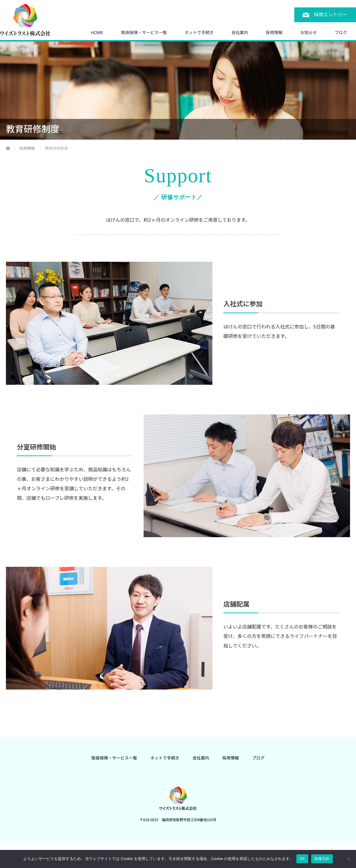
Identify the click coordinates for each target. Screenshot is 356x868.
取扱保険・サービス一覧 (144, 33)
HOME (97, 33)
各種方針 (322, 859)
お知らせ (309, 33)
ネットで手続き (199, 33)
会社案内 (240, 33)
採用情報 (274, 33)
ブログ (341, 33)
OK (302, 859)
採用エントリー (330, 15)
